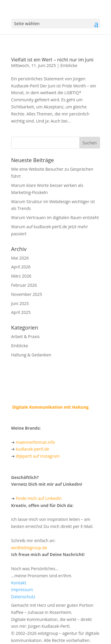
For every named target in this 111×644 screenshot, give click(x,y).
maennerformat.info (35, 442)
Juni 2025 (20, 303)
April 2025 (21, 312)
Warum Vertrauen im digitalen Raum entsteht (55, 217)
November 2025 (27, 294)
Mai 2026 (20, 258)
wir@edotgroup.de (29, 548)
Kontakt (19, 583)
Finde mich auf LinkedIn (39, 498)
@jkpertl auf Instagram (38, 456)
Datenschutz (23, 597)
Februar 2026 (24, 285)
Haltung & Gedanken (31, 355)
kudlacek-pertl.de (32, 449)
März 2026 (21, 276)
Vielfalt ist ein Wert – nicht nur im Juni (52, 60)
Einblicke (69, 65)
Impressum (22, 590)
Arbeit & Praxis (25, 336)
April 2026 (21, 267)
